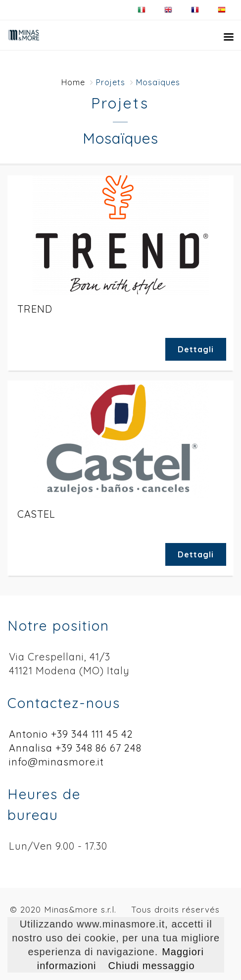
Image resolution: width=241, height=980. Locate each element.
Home (73, 82)
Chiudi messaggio (152, 966)
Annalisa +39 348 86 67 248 (75, 748)
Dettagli (196, 349)
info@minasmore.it (56, 762)
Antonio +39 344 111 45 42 (71, 734)
